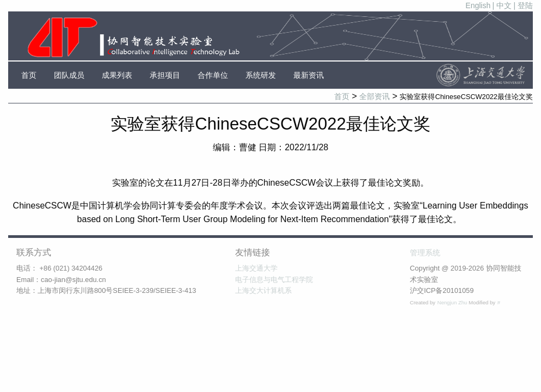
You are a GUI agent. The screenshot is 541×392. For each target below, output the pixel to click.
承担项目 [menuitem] (165, 75)
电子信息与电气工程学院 (274, 280)
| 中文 (502, 5)
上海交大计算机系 (263, 290)
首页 (342, 96)
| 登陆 (523, 5)
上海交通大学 (256, 268)
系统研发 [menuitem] (261, 75)
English (478, 5)
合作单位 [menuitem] (213, 75)
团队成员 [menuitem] (69, 75)
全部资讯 (374, 96)
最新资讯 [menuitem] (309, 75)
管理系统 (425, 253)
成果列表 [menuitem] (117, 75)
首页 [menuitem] (29, 75)
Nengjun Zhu (453, 302)
